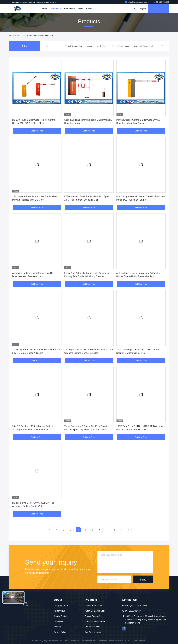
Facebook (124, 629)
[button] (57, 46)
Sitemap (58, 627)
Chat (159, 9)
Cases (89, 9)
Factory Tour (60, 611)
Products (56, 9)
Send (143, 579)
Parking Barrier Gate (121, 46)
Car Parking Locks (93, 632)
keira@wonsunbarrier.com (136, 2)
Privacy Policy (60, 632)
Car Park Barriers (92, 627)
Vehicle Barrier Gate (74, 46)
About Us (69, 9)
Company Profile (61, 606)
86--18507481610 (161, 2)
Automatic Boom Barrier (144, 46)
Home (45, 9)
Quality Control (61, 616)
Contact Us (59, 621)
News (80, 9)
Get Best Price (37, 131)
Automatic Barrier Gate (97, 46)
